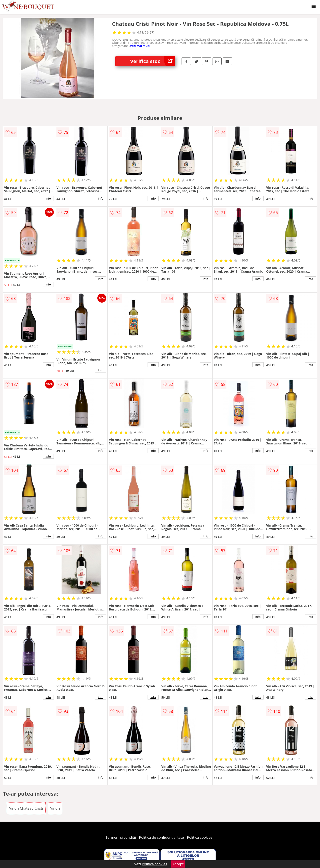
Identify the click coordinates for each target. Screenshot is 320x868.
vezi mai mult (140, 46)
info (48, 198)
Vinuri (55, 808)
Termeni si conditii (121, 837)
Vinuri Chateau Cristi (26, 808)
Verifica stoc (153, 61)
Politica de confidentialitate (162, 837)
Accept (178, 864)
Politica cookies (200, 837)
